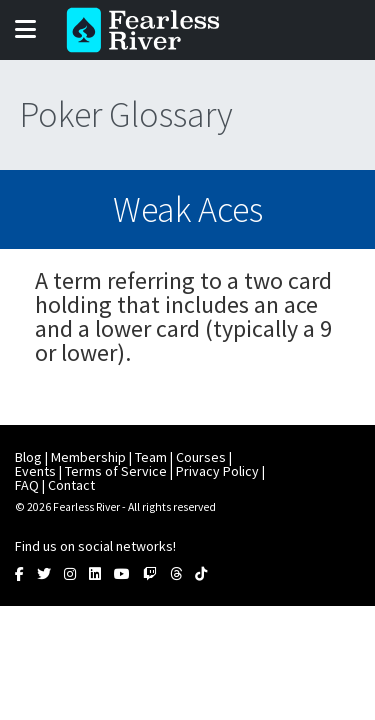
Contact (71, 485)
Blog (28, 457)
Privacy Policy (217, 471)
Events (35, 471)
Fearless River (149, 30)
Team (151, 457)
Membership (88, 457)
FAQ (27, 485)
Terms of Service (116, 471)
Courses (201, 457)
